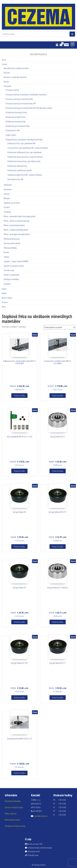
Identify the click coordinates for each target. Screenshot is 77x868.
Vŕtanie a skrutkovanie (12, 275)
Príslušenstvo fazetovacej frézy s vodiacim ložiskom (25, 157)
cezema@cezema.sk (40, 816)
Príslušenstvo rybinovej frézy (17, 166)
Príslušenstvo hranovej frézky (15, 121)
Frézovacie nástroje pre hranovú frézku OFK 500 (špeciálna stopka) (29, 108)
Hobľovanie (8, 185)
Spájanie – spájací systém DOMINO (16, 261)
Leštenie (7, 194)
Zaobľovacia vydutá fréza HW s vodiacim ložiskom (25, 175)
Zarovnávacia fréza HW (15, 179)
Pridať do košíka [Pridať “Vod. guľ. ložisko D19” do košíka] (19, 622)
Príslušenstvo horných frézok (15, 117)
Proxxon (5, 302)
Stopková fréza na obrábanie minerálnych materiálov (24, 140)
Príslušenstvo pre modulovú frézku (18, 126)
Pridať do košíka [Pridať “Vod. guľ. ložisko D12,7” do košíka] (58, 471)
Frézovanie (7, 86)
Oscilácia (7, 207)
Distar (4, 60)
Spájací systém (11, 135)
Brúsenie (7, 73)
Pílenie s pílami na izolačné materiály (16, 221)
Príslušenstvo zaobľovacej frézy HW (20, 170)
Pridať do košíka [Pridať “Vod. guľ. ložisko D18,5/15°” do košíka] (58, 547)
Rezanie (6, 252)
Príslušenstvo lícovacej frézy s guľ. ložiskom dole (24, 161)
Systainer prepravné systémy (14, 266)
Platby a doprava (11, 814)
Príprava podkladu (10, 248)
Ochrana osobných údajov (14, 807)
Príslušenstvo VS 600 (13, 130)
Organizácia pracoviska (12, 203)
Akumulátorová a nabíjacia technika (16, 68)
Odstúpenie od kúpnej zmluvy (15, 826)
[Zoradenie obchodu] (59, 327)
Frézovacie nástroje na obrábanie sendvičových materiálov (26, 95)
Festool (4, 64)
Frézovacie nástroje (12, 90)
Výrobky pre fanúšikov (11, 279)
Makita (4, 293)
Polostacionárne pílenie (12, 243)
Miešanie (7, 198)
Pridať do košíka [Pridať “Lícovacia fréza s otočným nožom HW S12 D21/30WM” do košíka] (58, 396)
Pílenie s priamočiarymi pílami (14, 225)
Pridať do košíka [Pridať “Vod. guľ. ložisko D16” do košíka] (19, 547)
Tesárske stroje (9, 270)
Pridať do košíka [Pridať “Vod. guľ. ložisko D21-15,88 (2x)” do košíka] (58, 622)
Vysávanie (7, 284)
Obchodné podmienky (13, 801)
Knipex (4, 289)
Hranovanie (8, 189)
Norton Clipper (7, 298)
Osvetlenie (7, 212)
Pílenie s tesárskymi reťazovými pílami (17, 234)
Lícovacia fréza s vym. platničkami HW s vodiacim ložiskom (28, 148)
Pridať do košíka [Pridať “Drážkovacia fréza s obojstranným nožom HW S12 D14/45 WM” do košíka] (19, 396)
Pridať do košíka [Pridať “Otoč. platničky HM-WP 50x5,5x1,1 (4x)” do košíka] (19, 471)
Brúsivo (6, 82)
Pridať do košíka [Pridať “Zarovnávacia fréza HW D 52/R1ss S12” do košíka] (19, 773)
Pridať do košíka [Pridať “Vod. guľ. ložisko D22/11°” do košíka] (58, 698)
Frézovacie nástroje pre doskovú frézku (19, 99)
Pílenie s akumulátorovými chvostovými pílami (20, 216)
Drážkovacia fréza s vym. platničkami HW (21, 143)
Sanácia (6, 257)
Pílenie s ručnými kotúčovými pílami (16, 230)
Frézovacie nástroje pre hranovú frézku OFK (21, 103)
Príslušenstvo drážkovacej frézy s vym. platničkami (25, 152)
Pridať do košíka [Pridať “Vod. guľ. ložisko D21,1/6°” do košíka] (19, 698)
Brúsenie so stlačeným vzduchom (15, 77)
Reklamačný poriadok (12, 820)
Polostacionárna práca (12, 239)
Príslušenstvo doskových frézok (16, 112)
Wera (4, 307)
